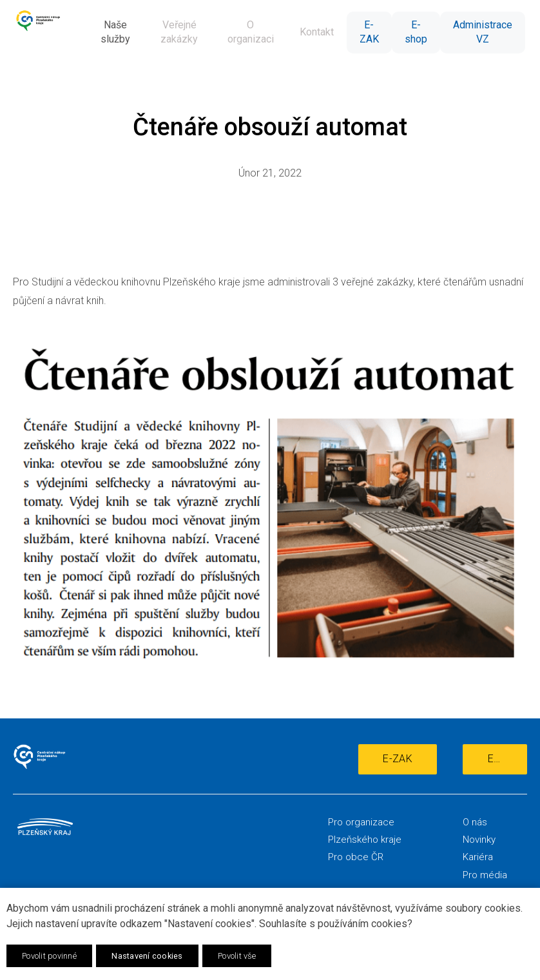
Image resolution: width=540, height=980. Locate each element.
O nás (475, 822)
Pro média (485, 875)
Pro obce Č (353, 857)
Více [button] (500, 33)
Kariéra (478, 857)
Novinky (479, 840)
